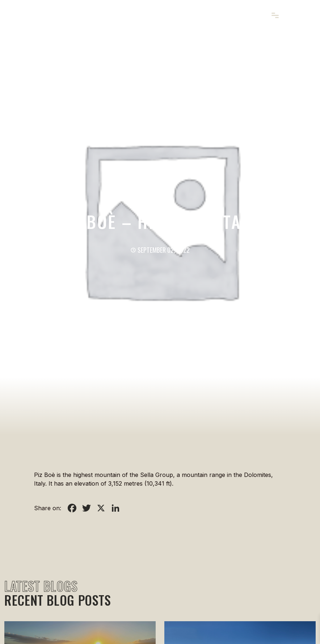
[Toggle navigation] (275, 16)
